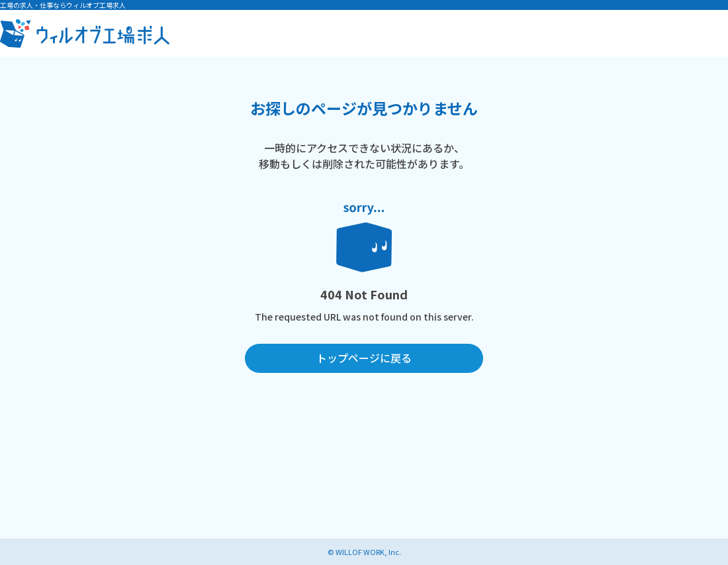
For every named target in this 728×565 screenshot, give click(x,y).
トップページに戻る (364, 358)
